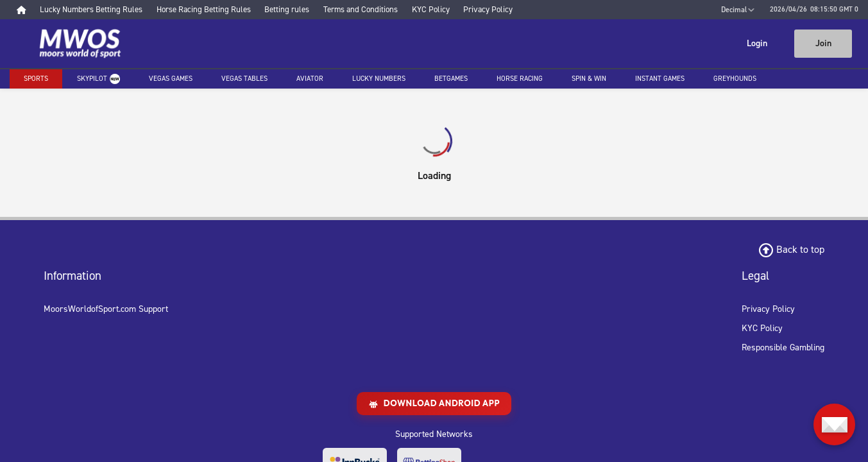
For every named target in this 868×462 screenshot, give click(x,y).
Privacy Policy (768, 309)
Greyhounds (735, 79)
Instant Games (660, 79)
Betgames (451, 79)
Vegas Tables (244, 79)
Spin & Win (589, 79)
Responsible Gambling (783, 347)
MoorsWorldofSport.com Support (106, 309)
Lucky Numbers (379, 79)
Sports (36, 79)
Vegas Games (171, 79)
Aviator (310, 79)
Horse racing (520, 79)
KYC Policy (762, 328)
